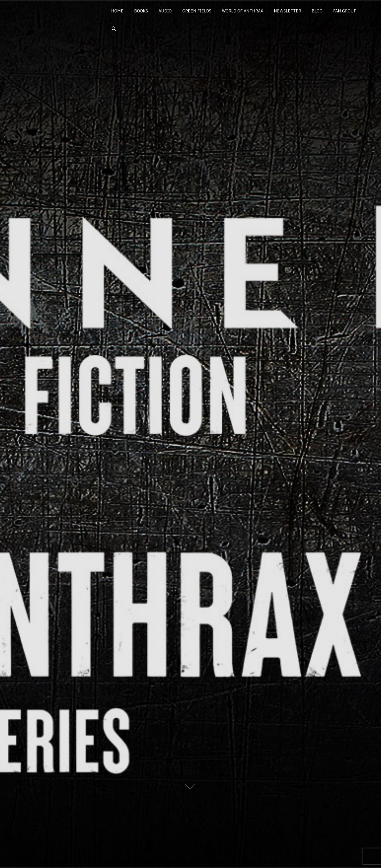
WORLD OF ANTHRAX (243, 11)
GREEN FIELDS (197, 11)
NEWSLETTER (287, 11)
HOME (117, 11)
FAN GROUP (345, 11)
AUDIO (165, 11)
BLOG (317, 11)
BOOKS (141, 11)
